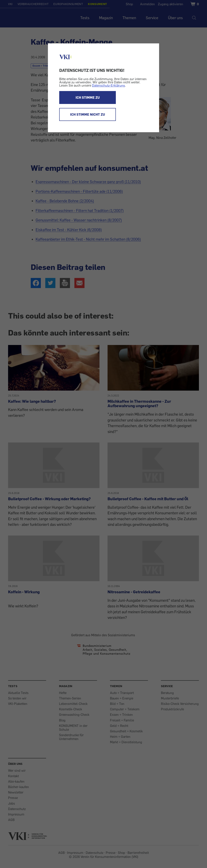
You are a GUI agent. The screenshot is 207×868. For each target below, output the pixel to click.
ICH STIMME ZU (88, 97)
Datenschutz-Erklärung (108, 85)
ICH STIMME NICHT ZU (88, 114)
